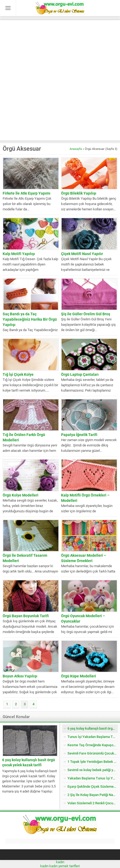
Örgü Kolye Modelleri (21, 495)
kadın (60, 862)
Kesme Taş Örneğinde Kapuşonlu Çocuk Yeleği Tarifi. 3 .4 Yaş (93, 745)
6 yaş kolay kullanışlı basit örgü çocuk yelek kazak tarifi (29, 762)
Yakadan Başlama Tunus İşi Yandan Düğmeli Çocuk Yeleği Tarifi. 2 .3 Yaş (93, 778)
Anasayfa (76, 149)
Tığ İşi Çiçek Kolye (18, 374)
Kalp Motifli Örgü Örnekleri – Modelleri (85, 498)
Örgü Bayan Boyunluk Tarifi (26, 616)
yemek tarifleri (69, 866)
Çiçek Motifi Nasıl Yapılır (82, 254)
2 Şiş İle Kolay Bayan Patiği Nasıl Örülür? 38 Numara (93, 795)
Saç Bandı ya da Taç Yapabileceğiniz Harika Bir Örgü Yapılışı (30, 319)
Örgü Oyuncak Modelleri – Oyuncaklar (83, 619)
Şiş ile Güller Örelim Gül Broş (86, 314)
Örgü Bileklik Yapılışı (79, 193)
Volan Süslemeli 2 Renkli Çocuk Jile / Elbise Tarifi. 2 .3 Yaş (93, 803)
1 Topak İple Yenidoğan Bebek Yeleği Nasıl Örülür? (93, 762)
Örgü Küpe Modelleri (79, 676)
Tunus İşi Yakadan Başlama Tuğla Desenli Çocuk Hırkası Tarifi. (93, 737)
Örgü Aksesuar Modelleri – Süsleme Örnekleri (84, 558)
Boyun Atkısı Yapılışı (20, 676)
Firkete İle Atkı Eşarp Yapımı (27, 193)
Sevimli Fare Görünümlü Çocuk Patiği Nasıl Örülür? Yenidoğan (93, 753)
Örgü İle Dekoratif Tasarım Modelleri (25, 558)
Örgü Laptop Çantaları (80, 374)
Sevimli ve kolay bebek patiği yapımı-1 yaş (93, 770)
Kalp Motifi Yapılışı (19, 254)
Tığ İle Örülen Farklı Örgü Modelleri (24, 437)
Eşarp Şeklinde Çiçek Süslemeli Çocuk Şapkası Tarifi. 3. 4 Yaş (93, 786)
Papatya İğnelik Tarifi (79, 435)
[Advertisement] (60, 80)
